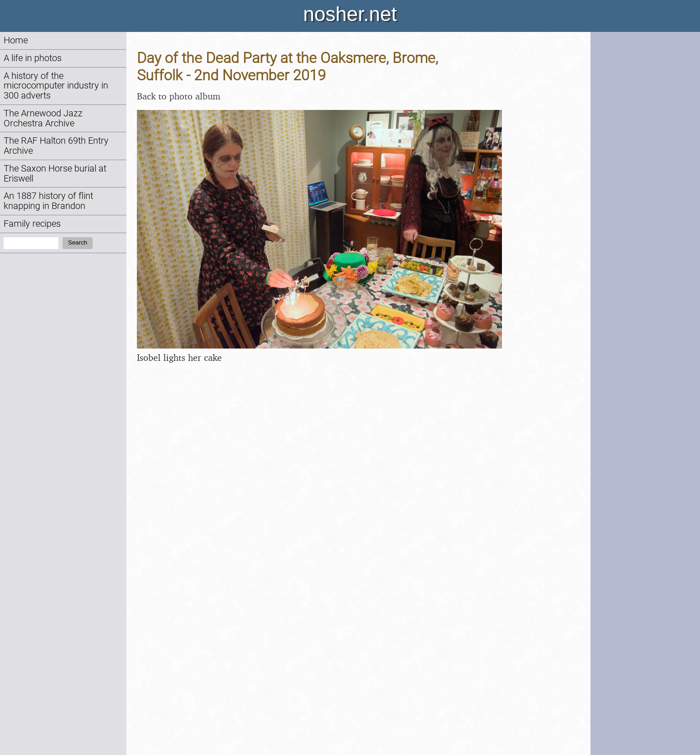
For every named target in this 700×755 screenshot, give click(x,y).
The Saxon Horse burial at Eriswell (55, 174)
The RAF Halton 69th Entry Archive (56, 146)
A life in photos (33, 58)
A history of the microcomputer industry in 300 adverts (56, 86)
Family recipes (32, 224)
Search (78, 242)
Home (16, 40)
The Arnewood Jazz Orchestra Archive (43, 118)
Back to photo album (179, 96)
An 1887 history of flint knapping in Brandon (48, 201)
